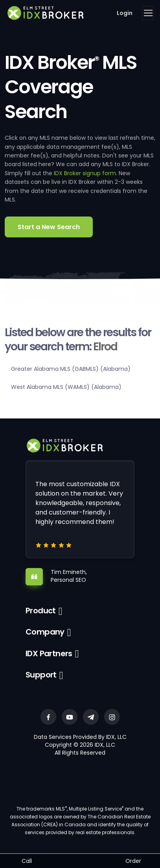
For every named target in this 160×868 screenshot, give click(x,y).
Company (45, 632)
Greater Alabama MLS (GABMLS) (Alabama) (71, 369)
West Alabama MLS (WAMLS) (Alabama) (66, 387)
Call (27, 861)
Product (41, 611)
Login (125, 13)
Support (41, 675)
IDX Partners (49, 653)
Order (133, 861)
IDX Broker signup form (85, 173)
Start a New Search (49, 227)
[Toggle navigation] (148, 13)
